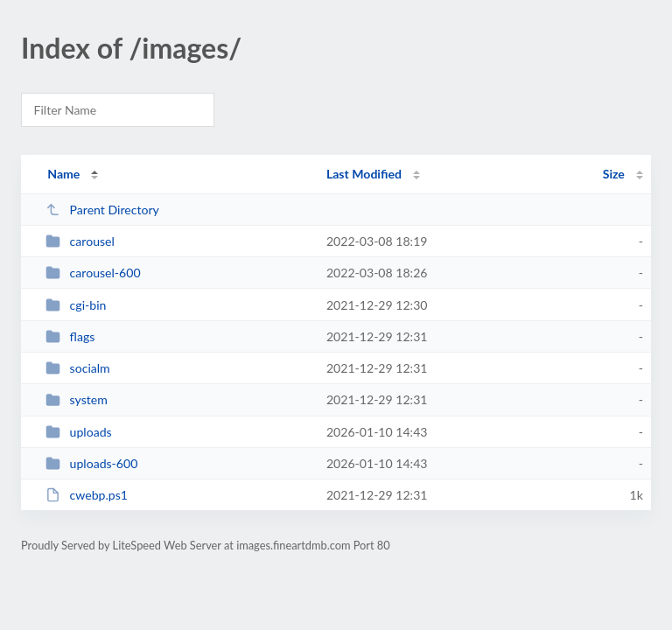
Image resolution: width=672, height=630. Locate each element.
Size (614, 174)
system (77, 399)
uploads (78, 432)
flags (70, 336)
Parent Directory (102, 210)
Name (63, 174)
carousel (80, 241)
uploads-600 (91, 463)
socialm (78, 368)
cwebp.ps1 (87, 495)
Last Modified (364, 174)
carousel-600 (93, 273)
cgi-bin (76, 305)
